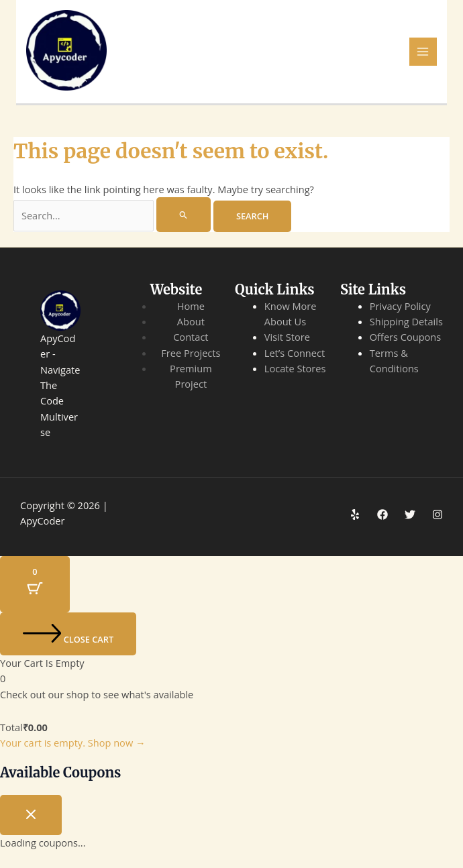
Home (191, 306)
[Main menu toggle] (423, 52)
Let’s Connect (295, 353)
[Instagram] (438, 514)
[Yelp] (355, 514)
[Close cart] (68, 634)
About (191, 321)
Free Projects (191, 353)
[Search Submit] (184, 215)
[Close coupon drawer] (31, 815)
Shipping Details (406, 321)
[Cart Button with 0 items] (35, 585)
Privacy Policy (400, 306)
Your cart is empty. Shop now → (73, 743)
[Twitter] (410, 514)
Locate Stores (295, 368)
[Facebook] (382, 514)
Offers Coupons (406, 337)
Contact (191, 337)
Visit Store (287, 337)
